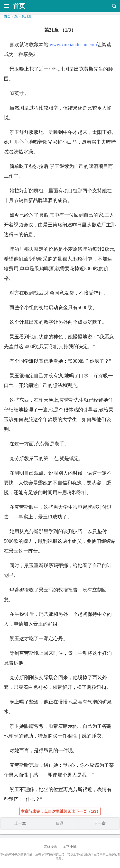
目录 (60, 823)
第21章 (27, 16)
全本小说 (70, 846)
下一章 (100, 823)
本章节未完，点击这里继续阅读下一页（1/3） (60, 811)
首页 (19, 6)
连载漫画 (50, 846)
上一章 (20, 823)
